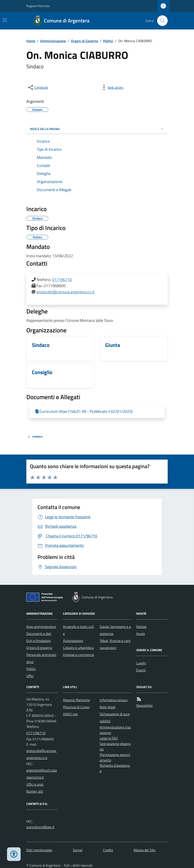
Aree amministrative (41, 627)
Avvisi (141, 634)
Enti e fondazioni (39, 641)
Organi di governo (39, 648)
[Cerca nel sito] (161, 21)
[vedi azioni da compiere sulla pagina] (112, 87)
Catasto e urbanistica (78, 648)
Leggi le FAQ (109, 738)
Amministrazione (53, 41)
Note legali (108, 707)
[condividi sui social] (38, 87)
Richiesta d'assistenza (115, 768)
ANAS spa (70, 714)
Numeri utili (35, 791)
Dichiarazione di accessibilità (115, 718)
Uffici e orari (35, 784)
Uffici (30, 676)
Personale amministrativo (41, 658)
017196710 (62, 280)
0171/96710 (36, 733)
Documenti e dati (39, 634)
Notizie (141, 627)
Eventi (141, 670)
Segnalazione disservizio (115, 746)
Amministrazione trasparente (115, 730)
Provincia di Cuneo (76, 707)
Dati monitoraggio (39, 850)
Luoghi (141, 663)
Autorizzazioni (73, 641)
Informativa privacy (114, 700)
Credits (108, 850)
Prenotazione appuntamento (115, 757)
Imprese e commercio (78, 655)
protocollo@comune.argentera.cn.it (65, 292)
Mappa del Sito (145, 850)
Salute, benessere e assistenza (115, 630)
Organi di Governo (84, 41)
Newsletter (145, 705)
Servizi (78, 850)
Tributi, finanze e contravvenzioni (115, 644)
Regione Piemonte (38, 6)
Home (31, 41)
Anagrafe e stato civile (78, 630)
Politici (108, 41)
